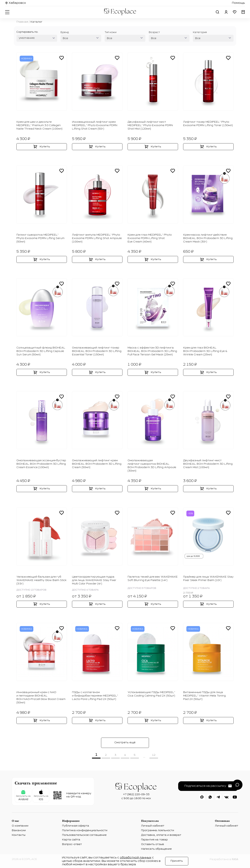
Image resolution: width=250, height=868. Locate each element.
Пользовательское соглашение (84, 835)
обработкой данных (136, 858)
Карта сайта (71, 840)
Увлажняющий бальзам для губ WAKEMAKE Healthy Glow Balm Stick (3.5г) (41, 580)
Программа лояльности (158, 830)
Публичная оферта (76, 826)
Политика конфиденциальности (85, 830)
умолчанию (27, 38)
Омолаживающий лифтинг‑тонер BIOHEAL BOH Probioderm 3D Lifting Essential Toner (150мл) (97, 351)
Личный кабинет (153, 826)
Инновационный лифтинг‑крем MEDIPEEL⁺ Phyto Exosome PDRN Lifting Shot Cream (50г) (95, 125)
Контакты (19, 835)
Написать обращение (156, 849)
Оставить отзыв (153, 844)
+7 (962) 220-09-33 (136, 794)
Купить (45, 147)
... (144, 757)
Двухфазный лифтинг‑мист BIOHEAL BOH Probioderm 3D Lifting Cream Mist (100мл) (208, 464)
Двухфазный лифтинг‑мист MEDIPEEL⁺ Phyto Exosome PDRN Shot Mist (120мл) (150, 125)
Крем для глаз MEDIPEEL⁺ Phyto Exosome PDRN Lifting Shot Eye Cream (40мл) (150, 238)
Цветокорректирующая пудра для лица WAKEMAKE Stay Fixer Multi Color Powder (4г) (94, 580)
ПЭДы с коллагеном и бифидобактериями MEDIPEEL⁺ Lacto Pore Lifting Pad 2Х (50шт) (95, 696)
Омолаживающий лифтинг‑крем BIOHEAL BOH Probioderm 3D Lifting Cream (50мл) (97, 464)
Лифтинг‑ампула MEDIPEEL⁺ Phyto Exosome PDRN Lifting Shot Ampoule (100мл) (97, 238)
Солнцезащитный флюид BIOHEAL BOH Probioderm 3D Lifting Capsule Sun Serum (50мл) (41, 351)
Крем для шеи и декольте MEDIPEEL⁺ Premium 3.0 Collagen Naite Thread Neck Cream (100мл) (39, 125)
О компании (20, 826)
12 (154, 755)
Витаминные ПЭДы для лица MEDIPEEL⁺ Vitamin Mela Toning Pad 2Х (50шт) (204, 696)
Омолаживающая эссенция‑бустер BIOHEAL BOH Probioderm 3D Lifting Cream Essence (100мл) (41, 464)
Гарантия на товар (154, 840)
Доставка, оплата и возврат (161, 835)
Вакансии (19, 830)
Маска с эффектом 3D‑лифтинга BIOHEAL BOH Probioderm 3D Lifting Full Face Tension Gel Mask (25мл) (152, 351)
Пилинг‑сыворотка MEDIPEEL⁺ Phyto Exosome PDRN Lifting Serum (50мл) (40, 238)
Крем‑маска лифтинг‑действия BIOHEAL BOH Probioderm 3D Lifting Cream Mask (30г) (208, 238)
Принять (177, 861)
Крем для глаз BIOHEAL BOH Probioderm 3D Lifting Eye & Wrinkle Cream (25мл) (205, 351)
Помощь (238, 3)
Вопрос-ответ (72, 844)
